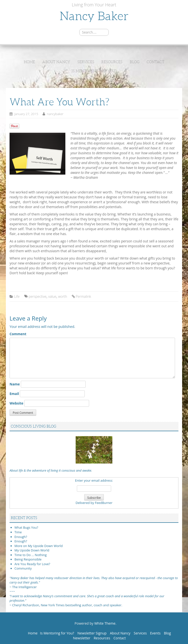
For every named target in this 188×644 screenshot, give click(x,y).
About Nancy (56, 62)
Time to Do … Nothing (31, 555)
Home (29, 62)
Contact (155, 62)
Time (18, 532)
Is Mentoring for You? (94, 71)
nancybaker (55, 114)
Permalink (83, 296)
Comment (18, 334)
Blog (135, 62)
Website (16, 403)
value (52, 296)
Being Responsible (28, 559)
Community (23, 568)
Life (17, 296)
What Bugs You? (26, 527)
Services (86, 62)
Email (14, 394)
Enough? (21, 537)
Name (15, 384)
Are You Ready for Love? (32, 564)
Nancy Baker (94, 16)
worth (63, 296)
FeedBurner (104, 503)
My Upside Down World (32, 550)
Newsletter (82, 638)
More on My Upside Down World (39, 546)
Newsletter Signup (92, 633)
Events (155, 633)
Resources (112, 62)
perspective (38, 296)
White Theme (105, 623)
